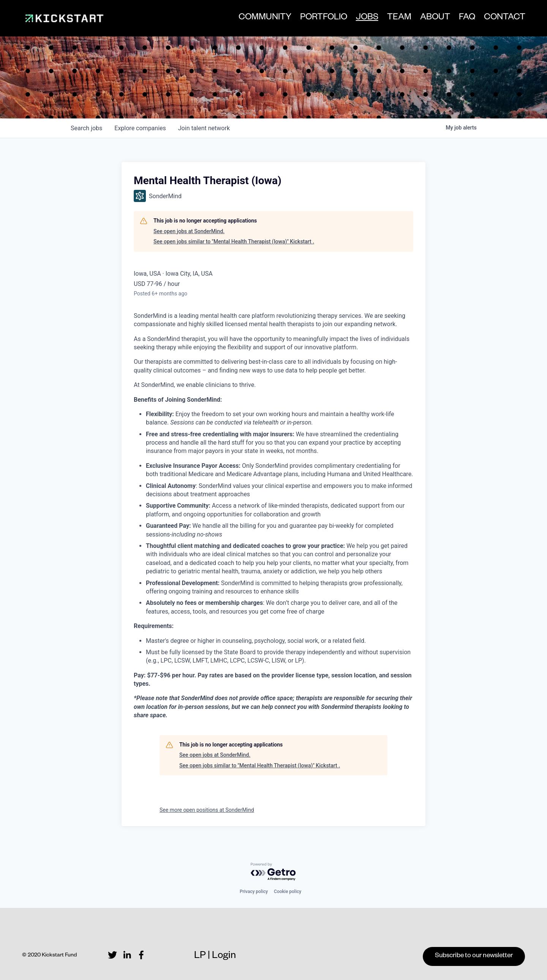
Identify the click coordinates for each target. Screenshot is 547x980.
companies (140, 128)
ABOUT (435, 18)
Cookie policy (288, 892)
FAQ (467, 18)
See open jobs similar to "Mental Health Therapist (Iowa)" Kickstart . (234, 241)
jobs (86, 128)
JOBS (367, 19)
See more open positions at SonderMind (207, 810)
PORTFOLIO (323, 18)
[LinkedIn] (127, 955)
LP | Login (215, 957)
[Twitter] (112, 955)
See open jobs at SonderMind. (189, 231)
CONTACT (504, 18)
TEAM (399, 18)
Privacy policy (254, 892)
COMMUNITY (265, 18)
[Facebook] (141, 955)
